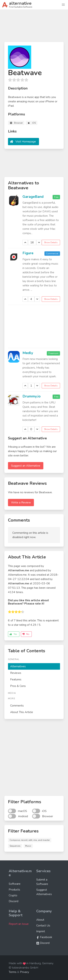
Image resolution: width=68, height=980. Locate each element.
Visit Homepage (26, 142)
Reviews (16, 673)
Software (15, 884)
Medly (28, 353)
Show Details (51, 242)
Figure (28, 253)
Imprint (41, 931)
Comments (17, 706)
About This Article (22, 712)
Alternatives (18, 666)
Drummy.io (32, 396)
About (40, 920)
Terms (13, 972)
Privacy (24, 972)
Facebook (44, 937)
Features (16, 679)
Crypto (13, 895)
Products (14, 890)
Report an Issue (19, 924)
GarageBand (33, 197)
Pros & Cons (18, 686)
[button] (63, 5)
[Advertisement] (34, 27)
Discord (14, 901)
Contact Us (43, 926)
